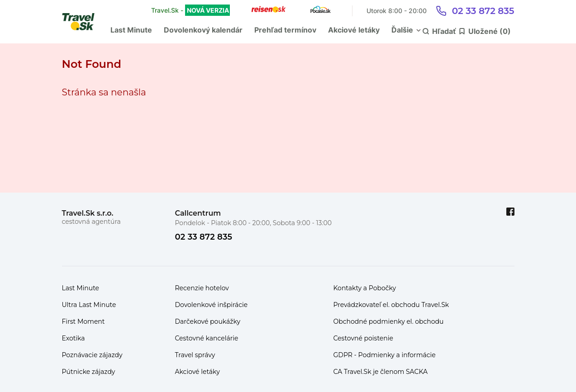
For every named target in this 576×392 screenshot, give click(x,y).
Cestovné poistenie (364, 338)
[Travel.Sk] (83, 22)
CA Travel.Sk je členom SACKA (381, 372)
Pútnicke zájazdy (89, 372)
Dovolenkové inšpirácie (212, 305)
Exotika (74, 338)
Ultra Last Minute (89, 305)
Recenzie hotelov (202, 288)
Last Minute (131, 30)
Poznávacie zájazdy (92, 355)
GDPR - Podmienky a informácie (385, 355)
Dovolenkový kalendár (203, 30)
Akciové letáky (354, 30)
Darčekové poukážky (208, 321)
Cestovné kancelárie (207, 338)
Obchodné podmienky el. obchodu (389, 321)
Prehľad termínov (285, 30)
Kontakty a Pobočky (365, 288)
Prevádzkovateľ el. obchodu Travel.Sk (391, 305)
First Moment (83, 321)
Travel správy (195, 355)
